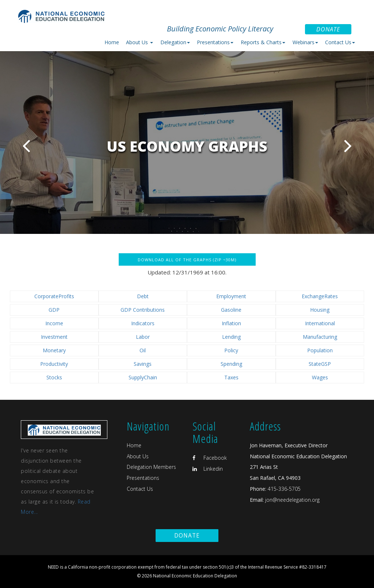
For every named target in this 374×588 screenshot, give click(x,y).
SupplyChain (143, 377)
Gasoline (231, 310)
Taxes (231, 377)
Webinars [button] (305, 42)
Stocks (54, 377)
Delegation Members (151, 467)
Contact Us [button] (340, 42)
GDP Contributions (143, 310)
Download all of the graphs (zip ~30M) (187, 260)
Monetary (54, 350)
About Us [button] (140, 42)
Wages (320, 377)
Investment (54, 337)
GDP (54, 310)
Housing (320, 310)
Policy (231, 350)
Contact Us (140, 489)
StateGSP (320, 364)
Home (112, 42)
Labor (143, 337)
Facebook (210, 458)
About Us (138, 456)
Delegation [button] (175, 42)
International (320, 323)
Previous (26, 146)
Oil (143, 350)
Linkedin (208, 469)
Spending (231, 364)
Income (54, 323)
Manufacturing (320, 337)
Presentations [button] (215, 42)
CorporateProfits (54, 296)
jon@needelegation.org (292, 500)
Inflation (231, 323)
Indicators (143, 323)
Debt (143, 296)
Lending (231, 337)
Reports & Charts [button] (263, 42)
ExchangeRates (320, 296)
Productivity (54, 364)
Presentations (143, 478)
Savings (143, 364)
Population (320, 350)
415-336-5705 (284, 489)
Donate (328, 29)
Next (348, 146)
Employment (231, 296)
